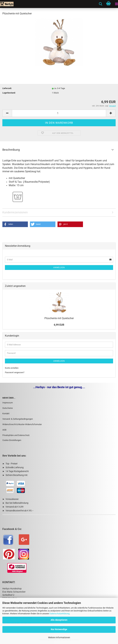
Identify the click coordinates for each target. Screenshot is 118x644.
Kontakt (6, 413)
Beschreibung (11, 150)
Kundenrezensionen (15, 212)
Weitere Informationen (59, 637)
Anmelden (59, 268)
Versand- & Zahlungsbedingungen (18, 419)
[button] (15, 224)
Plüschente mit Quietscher (59, 318)
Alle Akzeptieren (59, 620)
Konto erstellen (12, 368)
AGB (4, 430)
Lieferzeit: (7, 88)
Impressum (8, 403)
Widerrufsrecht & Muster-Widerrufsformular (22, 424)
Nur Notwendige (59, 629)
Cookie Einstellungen (12, 440)
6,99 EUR (59, 325)
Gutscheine (8, 408)
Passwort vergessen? (15, 372)
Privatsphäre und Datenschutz (16, 435)
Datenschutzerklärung (59, 614)
